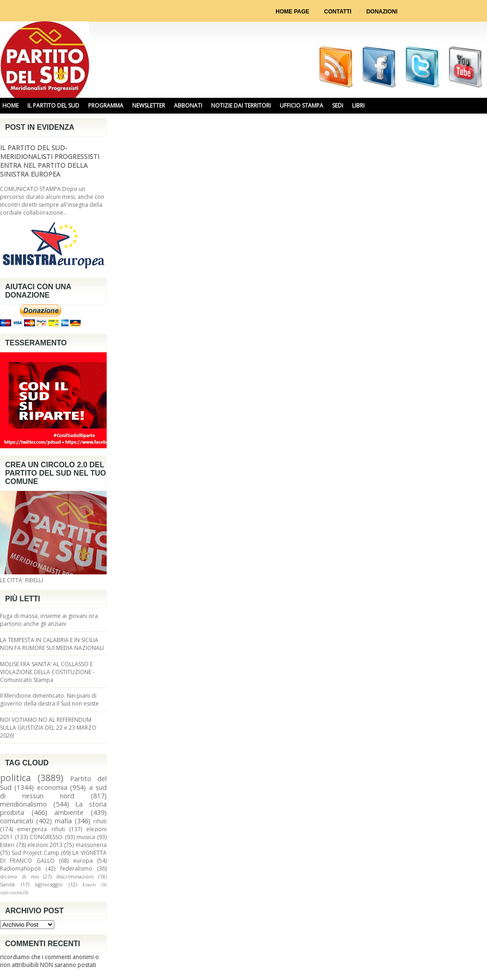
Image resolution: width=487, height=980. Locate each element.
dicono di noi (19, 876)
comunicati (17, 821)
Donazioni (382, 12)
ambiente (69, 812)
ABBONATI (188, 105)
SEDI (338, 105)
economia (52, 787)
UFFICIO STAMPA (301, 105)
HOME (10, 105)
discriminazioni (75, 876)
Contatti (338, 12)
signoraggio (49, 884)
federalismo (76, 869)
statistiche (11, 893)
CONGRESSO (46, 837)
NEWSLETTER (149, 105)
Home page (292, 12)
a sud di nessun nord (53, 792)
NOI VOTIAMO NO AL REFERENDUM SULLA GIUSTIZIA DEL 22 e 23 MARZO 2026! (48, 728)
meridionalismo (23, 804)
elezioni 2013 (45, 845)
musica (86, 837)
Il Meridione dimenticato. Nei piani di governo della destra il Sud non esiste (49, 700)
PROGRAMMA (106, 105)
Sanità (7, 884)
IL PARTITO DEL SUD (53, 105)
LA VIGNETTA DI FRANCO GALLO (53, 857)
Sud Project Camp (35, 853)
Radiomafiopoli (20, 869)
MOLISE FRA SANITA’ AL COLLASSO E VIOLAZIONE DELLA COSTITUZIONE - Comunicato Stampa (47, 672)
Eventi (89, 885)
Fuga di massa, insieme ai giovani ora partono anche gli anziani (49, 620)
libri (358, 105)
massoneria (91, 845)
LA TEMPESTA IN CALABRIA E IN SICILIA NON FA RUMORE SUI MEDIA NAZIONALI (52, 644)
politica (16, 778)
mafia (63, 821)
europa (83, 861)
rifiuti (100, 821)
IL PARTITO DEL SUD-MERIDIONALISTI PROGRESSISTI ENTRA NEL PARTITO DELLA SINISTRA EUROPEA (50, 161)
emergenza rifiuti (41, 829)
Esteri (7, 845)
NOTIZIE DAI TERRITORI (241, 105)
